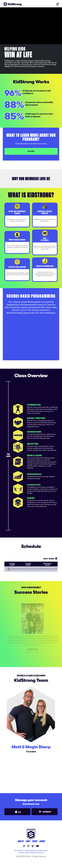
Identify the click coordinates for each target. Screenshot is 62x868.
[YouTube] (38, 846)
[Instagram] (28, 846)
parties (35, 841)
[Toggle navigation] (58, 4)
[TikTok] (33, 846)
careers (42, 841)
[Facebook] (24, 846)
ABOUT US (20, 841)
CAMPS (28, 841)
